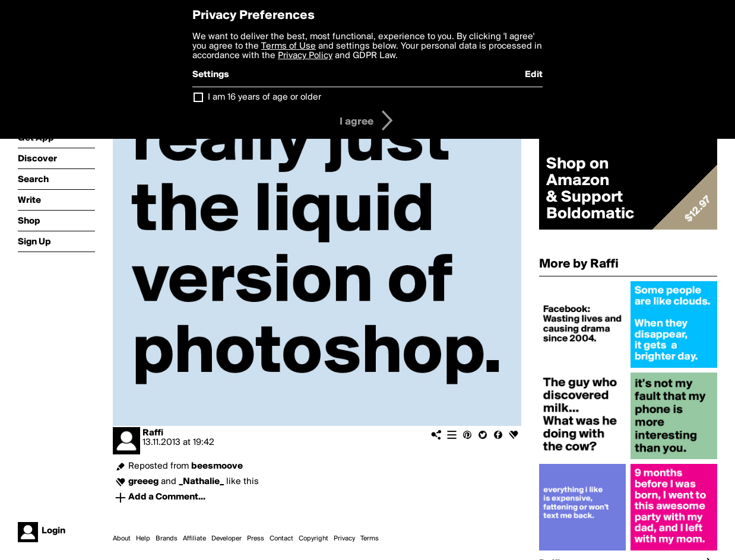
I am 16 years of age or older (264, 97)
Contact (281, 539)
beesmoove (217, 466)
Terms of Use (289, 46)
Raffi (153, 433)
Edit (534, 75)
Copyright (313, 539)
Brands (167, 539)
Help (143, 539)
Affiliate (194, 539)
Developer (226, 539)
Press (256, 539)
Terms (370, 539)
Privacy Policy (305, 56)
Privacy (344, 539)
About (122, 539)
